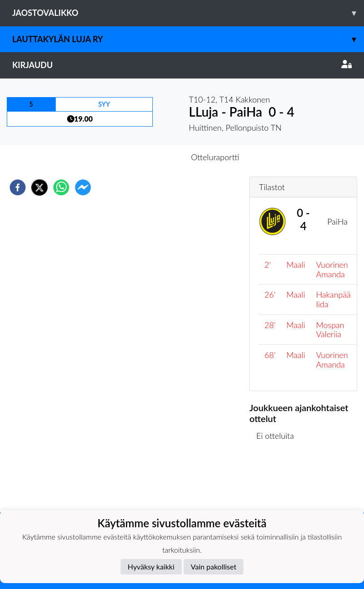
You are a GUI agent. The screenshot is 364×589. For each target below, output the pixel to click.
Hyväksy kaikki (151, 567)
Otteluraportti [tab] (215, 157)
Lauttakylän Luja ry (188, 39)
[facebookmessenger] (83, 187)
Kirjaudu (182, 65)
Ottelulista (279, 482)
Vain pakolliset (214, 567)
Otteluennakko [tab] (150, 157)
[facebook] (18, 187)
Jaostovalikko (188, 13)
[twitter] (39, 187)
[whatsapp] (61, 187)
